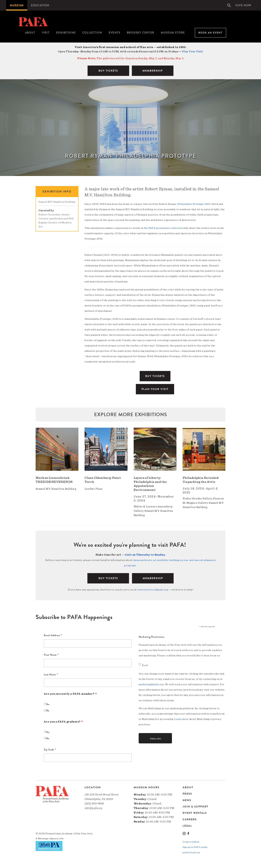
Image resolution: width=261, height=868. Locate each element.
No (48, 711)
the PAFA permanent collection (163, 228)
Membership (153, 578)
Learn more (182, 719)
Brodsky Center (140, 33)
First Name (51, 655)
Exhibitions (66, 33)
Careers (190, 819)
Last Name (51, 675)
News (187, 800)
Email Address (53, 636)
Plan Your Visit (193, 51)
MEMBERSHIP (153, 71)
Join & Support (196, 806)
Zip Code (50, 750)
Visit (46, 33)
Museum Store (173, 33)
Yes (48, 704)
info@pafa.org (93, 808)
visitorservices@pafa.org (153, 590)
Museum (17, 5)
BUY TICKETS (108, 71)
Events (114, 33)
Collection (92, 33)
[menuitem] (17, 5)
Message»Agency (49, 838)
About (30, 33)
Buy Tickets (155, 376)
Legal (187, 825)
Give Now (243, 5)
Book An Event (210, 33)
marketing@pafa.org (151, 684)
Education (41, 5)
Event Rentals (195, 813)
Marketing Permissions (152, 637)
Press (187, 794)
